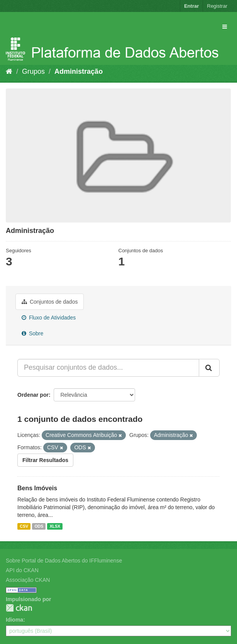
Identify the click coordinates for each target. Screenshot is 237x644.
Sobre (32, 333)
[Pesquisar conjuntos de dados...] (108, 368)
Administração (79, 71)
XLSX (55, 526)
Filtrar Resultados (45, 460)
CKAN (19, 608)
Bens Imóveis (37, 488)
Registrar (217, 6)
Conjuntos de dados (50, 302)
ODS (39, 526)
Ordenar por (33, 395)
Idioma (14, 620)
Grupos (33, 71)
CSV (24, 526)
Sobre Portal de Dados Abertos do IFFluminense (64, 561)
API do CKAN (22, 570)
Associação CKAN (28, 580)
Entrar (191, 6)
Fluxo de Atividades (49, 318)
